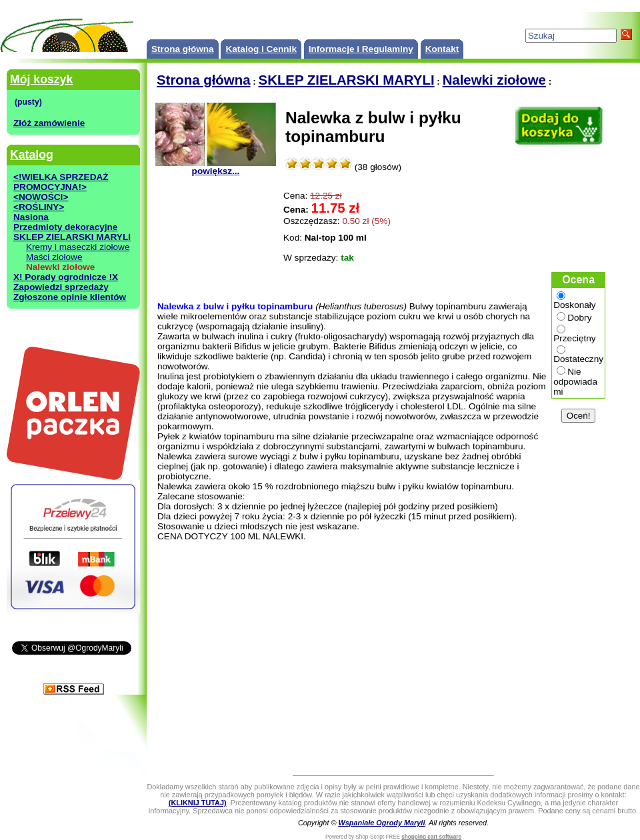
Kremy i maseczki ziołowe (78, 247)
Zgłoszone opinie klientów (70, 297)
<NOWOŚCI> (41, 197)
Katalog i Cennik (261, 49)
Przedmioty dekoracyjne (65, 227)
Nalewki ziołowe (494, 80)
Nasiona (31, 217)
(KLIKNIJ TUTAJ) (198, 803)
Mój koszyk (41, 79)
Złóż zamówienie (49, 123)
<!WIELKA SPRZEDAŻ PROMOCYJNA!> (61, 182)
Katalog (32, 155)
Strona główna (183, 49)
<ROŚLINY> (39, 207)
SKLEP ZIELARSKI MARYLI (72, 237)
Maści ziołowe (54, 257)
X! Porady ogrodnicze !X (66, 277)
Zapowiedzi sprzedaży (61, 287)
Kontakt (442, 49)
